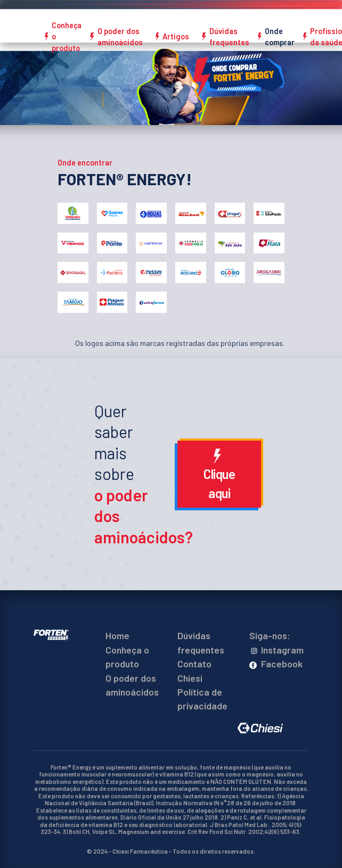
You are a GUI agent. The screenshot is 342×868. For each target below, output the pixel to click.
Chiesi (190, 678)
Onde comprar (280, 37)
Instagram (276, 650)
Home (117, 635)
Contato (194, 664)
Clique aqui (219, 475)
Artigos (176, 36)
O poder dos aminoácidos (120, 37)
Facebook (276, 664)
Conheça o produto (67, 37)
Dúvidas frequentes (229, 37)
